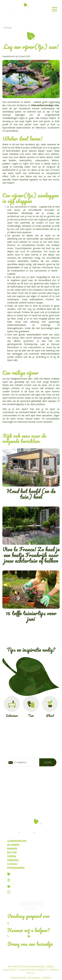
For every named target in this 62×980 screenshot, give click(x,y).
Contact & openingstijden (30, 892)
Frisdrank (31, 974)
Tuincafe (18, 886)
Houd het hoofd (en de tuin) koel (31, 475)
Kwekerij (47, 970)
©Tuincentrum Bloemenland (26, 956)
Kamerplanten (18, 970)
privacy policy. (40, 780)
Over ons (18, 874)
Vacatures (19, 880)
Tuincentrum (18, 967)
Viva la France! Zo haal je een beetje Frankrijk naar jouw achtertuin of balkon (31, 536)
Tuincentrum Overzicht (33, 959)
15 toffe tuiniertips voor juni (31, 597)
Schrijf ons (38, 926)
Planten (34, 970)
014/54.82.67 (18, 926)
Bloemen (34, 967)
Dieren (46, 967)
